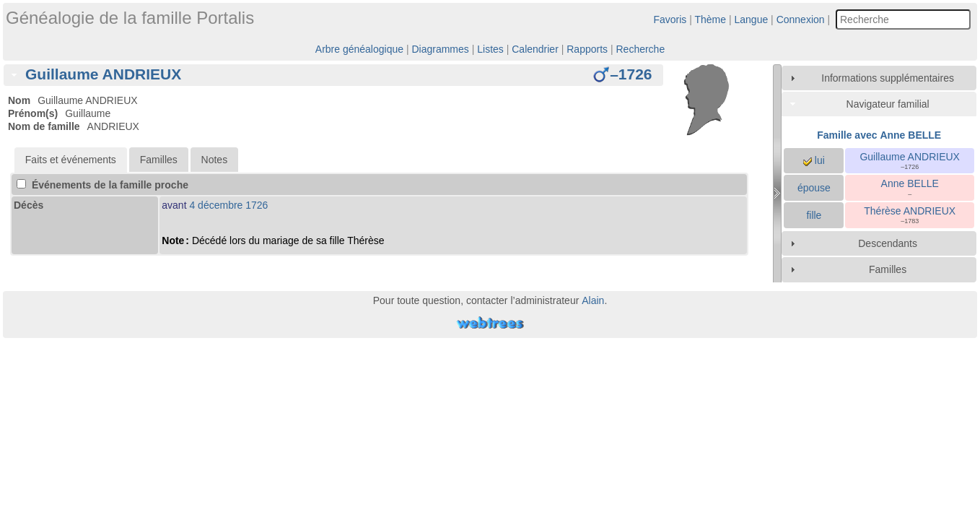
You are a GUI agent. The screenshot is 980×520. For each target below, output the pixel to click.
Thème (711, 19)
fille (814, 215)
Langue (752, 19)
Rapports (587, 49)
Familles (888, 269)
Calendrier (535, 49)
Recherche (640, 49)
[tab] (333, 75)
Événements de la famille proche (102, 185)
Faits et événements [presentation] (71, 160)
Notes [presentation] (215, 160)
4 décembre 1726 (228, 205)
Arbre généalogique (359, 49)
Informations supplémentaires (888, 78)
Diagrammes (440, 49)
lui (814, 160)
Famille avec (879, 135)
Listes (490, 49)
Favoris (670, 19)
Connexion (801, 19)
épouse (814, 188)
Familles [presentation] (159, 160)
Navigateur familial (888, 104)
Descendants (888, 243)
